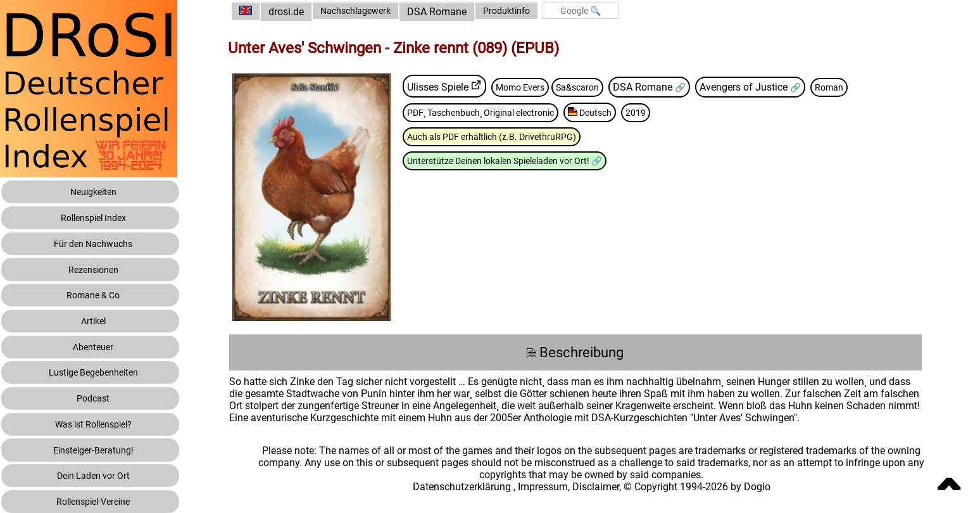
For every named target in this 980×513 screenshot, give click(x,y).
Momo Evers (546, 86)
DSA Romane (467, 12)
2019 (686, 112)
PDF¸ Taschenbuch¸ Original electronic (513, 112)
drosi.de (308, 12)
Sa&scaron (609, 86)
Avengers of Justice (782, 86)
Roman (870, 86)
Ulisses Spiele (459, 86)
